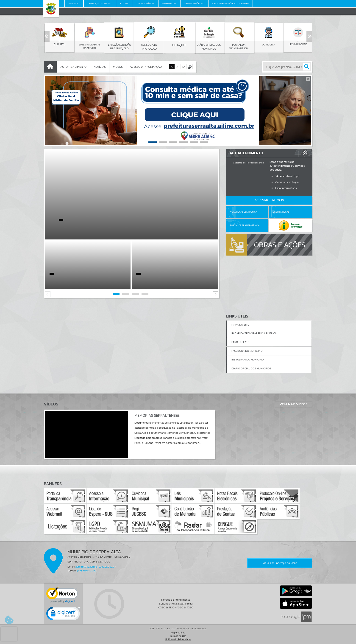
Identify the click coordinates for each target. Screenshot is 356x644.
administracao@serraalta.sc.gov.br (95, 567)
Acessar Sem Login (269, 200)
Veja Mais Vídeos (293, 404)
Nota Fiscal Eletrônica (243, 212)
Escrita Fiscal (281, 212)
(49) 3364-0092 (87, 571)
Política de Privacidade (178, 639)
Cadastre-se (239, 163)
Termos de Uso (178, 636)
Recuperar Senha (255, 163)
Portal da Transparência (245, 225)
